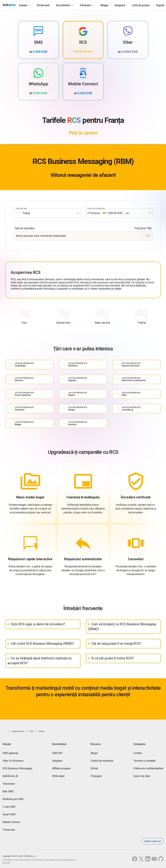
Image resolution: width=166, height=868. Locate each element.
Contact (138, 753)
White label (58, 776)
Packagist (96, 776)
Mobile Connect (11, 822)
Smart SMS (9, 814)
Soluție (23, 5)
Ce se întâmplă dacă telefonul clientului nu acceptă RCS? (40, 661)
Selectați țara (21, 208)
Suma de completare (96, 208)
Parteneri (85, 5)
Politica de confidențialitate (148, 768)
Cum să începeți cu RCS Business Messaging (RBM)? (122, 627)
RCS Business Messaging (17, 768)
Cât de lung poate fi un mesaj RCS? (116, 644)
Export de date (142, 776)
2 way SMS (9, 807)
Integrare (120, 5)
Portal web (43, 5)
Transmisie (9, 784)
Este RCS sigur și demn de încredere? (38, 624)
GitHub (94, 768)
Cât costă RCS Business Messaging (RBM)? (43, 644)
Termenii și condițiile (145, 761)
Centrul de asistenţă (102, 761)
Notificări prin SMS (13, 799)
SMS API (57, 753)
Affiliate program (61, 768)
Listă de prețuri (141, 5)
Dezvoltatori (63, 5)
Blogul (104, 5)
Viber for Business (13, 761)
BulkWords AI (10, 776)
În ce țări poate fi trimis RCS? (113, 658)
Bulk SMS (8, 791)
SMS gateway (10, 753)
